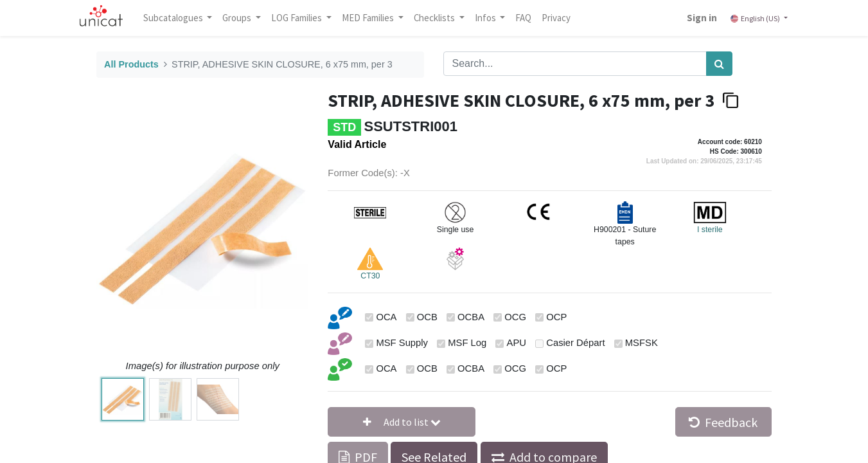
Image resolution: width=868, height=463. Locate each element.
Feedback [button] (723, 422)
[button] (402, 422)
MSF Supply (402, 343)
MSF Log (467, 343)
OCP (556, 317)
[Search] (719, 64)
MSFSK (642, 343)
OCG (515, 317)
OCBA (471, 317)
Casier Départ (575, 343)
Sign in (702, 18)
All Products (131, 64)
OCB (427, 317)
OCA (386, 317)
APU (517, 343)
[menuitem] (523, 18)
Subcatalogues (174, 18)
